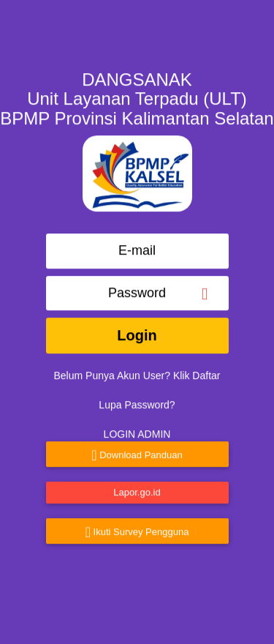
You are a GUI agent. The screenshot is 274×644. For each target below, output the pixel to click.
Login (137, 331)
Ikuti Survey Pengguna (137, 528)
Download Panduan (137, 451)
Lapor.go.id (137, 487)
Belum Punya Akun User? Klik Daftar (137, 371)
